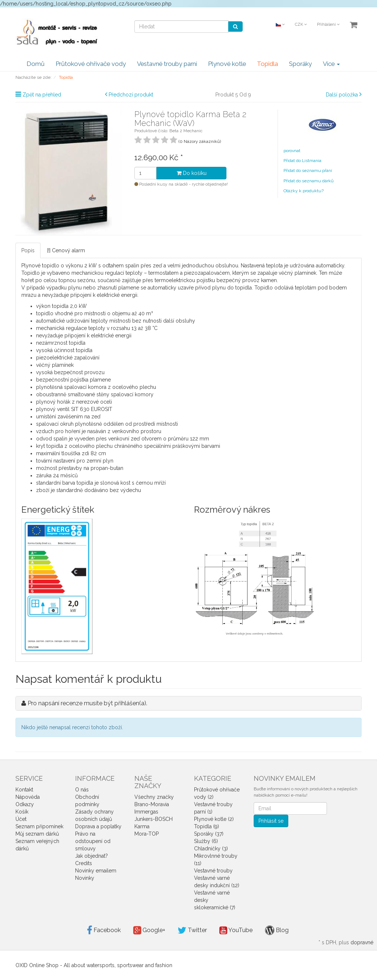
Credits (84, 863)
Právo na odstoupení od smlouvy (93, 841)
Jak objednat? (91, 856)
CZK (301, 24)
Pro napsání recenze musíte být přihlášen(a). (87, 703)
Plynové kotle (227, 64)
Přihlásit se (271, 821)
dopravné (362, 942)
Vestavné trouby (213, 871)
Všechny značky (154, 797)
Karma (142, 826)
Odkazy (25, 804)
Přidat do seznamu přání (308, 171)
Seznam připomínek (39, 826)
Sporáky (300, 64)
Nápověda (28, 797)
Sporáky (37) (209, 834)
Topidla (267, 64)
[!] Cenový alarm (66, 250)
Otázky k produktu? (304, 191)
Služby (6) (206, 841)
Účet (21, 819)
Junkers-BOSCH (154, 819)
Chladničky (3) (211, 849)
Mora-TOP (147, 834)
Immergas (146, 812)
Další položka (342, 95)
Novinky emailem (96, 871)
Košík (22, 812)
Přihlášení (328, 24)
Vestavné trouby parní (167, 64)
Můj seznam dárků (37, 834)
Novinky (85, 878)
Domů (36, 64)
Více (331, 64)
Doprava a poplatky (98, 826)
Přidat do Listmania (302, 161)
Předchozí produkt (131, 95)
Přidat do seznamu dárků (309, 181)
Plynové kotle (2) (214, 819)
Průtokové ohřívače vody (91, 64)
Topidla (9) (207, 826)
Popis (28, 250)
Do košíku (192, 173)
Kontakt (24, 790)
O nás (82, 790)
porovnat (292, 151)
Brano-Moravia (152, 804)
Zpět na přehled (42, 95)
